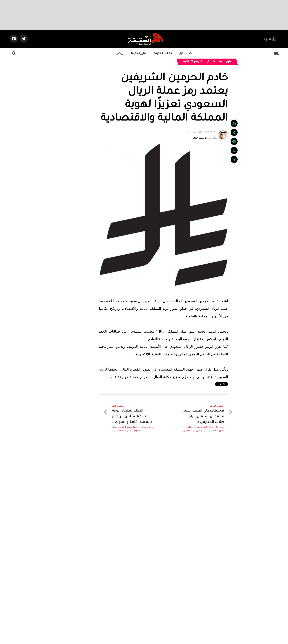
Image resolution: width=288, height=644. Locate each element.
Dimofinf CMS (147, 628)
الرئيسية (270, 39)
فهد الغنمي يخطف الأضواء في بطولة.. (83, 557)
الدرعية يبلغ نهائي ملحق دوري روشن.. (85, 509)
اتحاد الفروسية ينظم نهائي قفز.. (150, 509)
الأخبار (211, 62)
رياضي (119, 53)
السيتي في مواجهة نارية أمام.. (152, 557)
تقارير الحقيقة (138, 53)
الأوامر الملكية (193, 62)
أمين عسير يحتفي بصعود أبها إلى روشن (207, 557)
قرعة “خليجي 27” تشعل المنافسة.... (210, 509)
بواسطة (202, 135)
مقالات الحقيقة (163, 53)
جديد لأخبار (185, 53)
